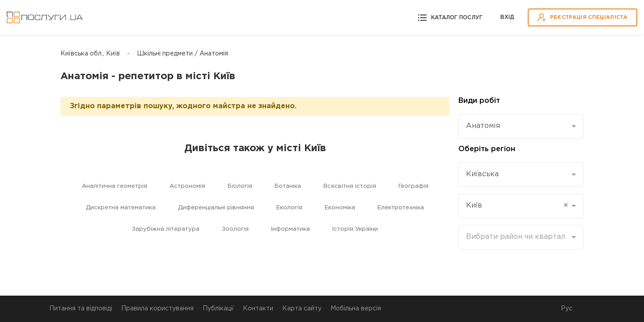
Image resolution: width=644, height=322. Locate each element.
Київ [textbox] (517, 206)
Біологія (240, 186)
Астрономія (187, 186)
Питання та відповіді (81, 309)
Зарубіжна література (166, 229)
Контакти (258, 309)
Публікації (218, 309)
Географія (413, 186)
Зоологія (235, 229)
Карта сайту (302, 309)
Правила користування (157, 309)
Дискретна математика (121, 208)
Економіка (340, 208)
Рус (567, 309)
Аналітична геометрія (114, 186)
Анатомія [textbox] (483, 126)
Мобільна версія (356, 309)
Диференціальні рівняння (216, 208)
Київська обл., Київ (90, 54)
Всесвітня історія (350, 186)
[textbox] (518, 237)
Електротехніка (401, 208)
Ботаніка (288, 186)
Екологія (289, 208)
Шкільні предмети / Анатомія (182, 54)
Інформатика (290, 229)
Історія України (355, 229)
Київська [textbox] (482, 174)
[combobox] (521, 126)
